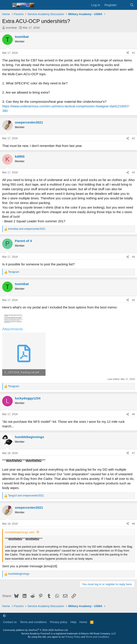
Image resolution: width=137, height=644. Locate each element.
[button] (4, 616)
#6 (133, 414)
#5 (133, 300)
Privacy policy (59, 622)
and (27, 229)
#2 (133, 138)
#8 (133, 524)
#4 (133, 257)
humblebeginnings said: (20, 532)
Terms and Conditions (97, 637)
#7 (133, 453)
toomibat (11, 28)
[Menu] (6, 5)
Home (83, 622)
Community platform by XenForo (36, 630)
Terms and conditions (33, 622)
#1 (133, 53)
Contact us (10, 622)
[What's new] (123, 5)
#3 (133, 172)
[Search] (132, 5)
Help (73, 622)
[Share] (128, 53)
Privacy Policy (73, 637)
